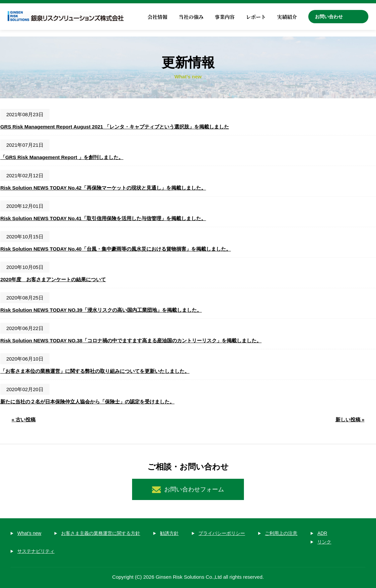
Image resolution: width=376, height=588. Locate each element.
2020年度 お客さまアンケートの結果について (53, 279)
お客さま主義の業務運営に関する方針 (101, 533)
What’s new (29, 533)
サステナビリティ (36, 551)
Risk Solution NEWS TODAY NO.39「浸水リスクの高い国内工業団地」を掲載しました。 (101, 310)
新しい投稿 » (350, 420)
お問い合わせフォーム (194, 489)
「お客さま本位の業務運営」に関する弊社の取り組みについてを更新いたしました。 (95, 371)
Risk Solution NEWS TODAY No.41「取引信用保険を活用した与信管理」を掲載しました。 (103, 218)
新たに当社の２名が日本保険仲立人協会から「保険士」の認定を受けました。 (87, 402)
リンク (324, 542)
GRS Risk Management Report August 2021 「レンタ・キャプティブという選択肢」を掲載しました (115, 127)
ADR (322, 533)
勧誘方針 (169, 533)
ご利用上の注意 (281, 533)
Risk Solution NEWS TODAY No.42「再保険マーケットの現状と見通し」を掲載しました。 (103, 188)
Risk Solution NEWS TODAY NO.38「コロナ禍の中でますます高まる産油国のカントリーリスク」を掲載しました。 (131, 340)
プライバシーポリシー (222, 533)
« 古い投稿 (24, 420)
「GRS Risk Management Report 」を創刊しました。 (62, 157)
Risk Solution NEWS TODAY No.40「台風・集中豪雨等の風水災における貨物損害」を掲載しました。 (116, 249)
